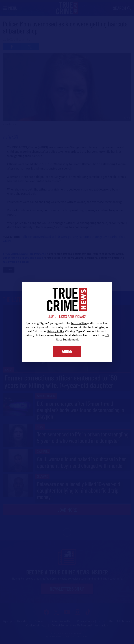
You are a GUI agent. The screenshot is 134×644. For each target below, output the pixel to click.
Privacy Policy (56, 331)
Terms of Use (79, 323)
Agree (67, 351)
